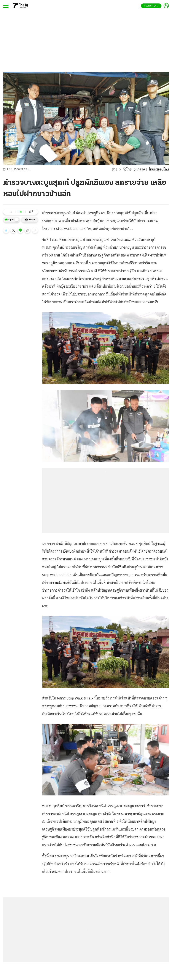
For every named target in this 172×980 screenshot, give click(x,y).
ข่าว (115, 170)
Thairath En (151, 6)
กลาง (141, 170)
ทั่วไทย (127, 170)
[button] (6, 230)
